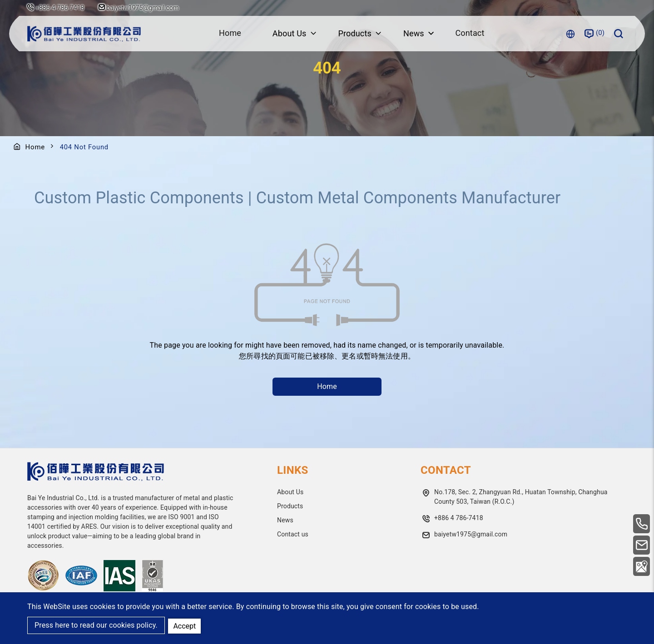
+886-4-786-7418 (60, 8)
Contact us (293, 534)
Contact (471, 33)
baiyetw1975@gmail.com (140, 8)
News (285, 520)
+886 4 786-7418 (459, 518)
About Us (290, 492)
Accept (185, 625)
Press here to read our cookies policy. (96, 626)
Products (290, 506)
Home (229, 33)
